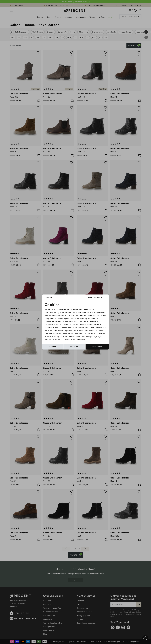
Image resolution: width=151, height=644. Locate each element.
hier (80, 333)
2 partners (101, 315)
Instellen (53, 347)
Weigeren (74, 347)
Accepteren (97, 347)
